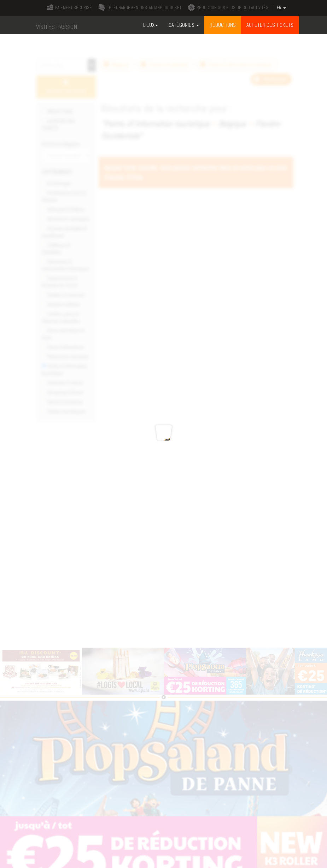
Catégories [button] (184, 25)
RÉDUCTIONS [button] (223, 25)
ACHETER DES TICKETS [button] (270, 25)
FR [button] (281, 8)
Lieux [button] (151, 25)
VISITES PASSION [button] (57, 27)
